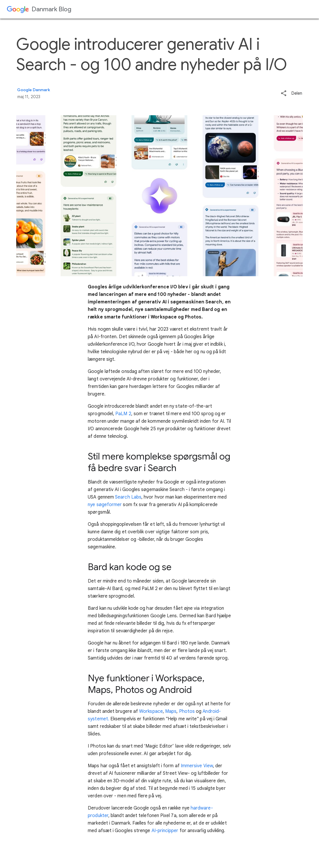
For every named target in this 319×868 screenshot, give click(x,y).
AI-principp (162, 831)
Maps (170, 711)
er (176, 831)
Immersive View (197, 766)
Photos (186, 711)
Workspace (151, 711)
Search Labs (128, 497)
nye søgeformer (105, 505)
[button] (284, 94)
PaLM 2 (123, 414)
